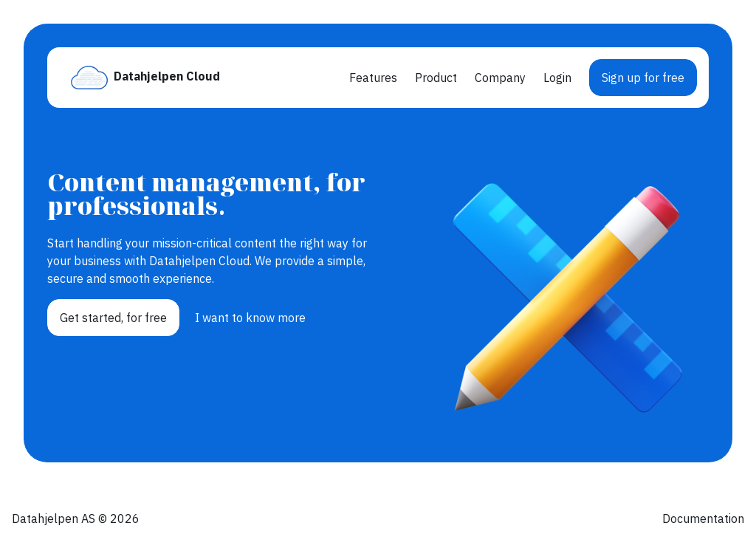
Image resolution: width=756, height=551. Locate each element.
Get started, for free (113, 318)
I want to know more (250, 318)
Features (373, 78)
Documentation (703, 519)
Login (557, 78)
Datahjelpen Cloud (167, 76)
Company (500, 78)
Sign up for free (643, 78)
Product (436, 78)
